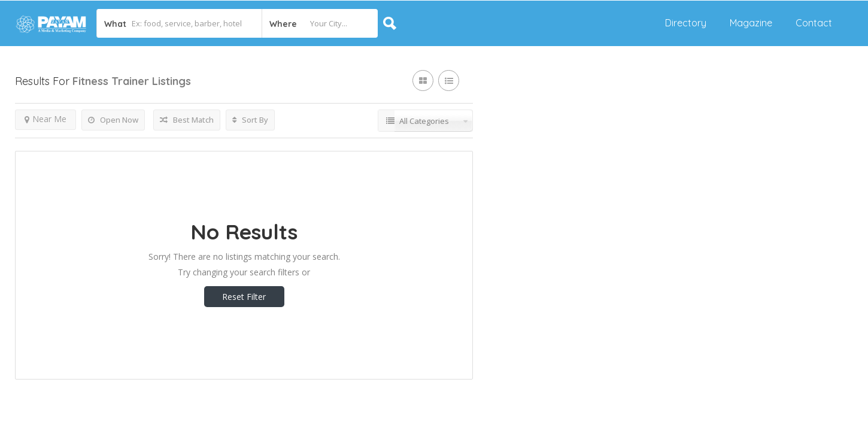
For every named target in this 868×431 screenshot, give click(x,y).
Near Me (45, 119)
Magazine (751, 23)
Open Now (113, 120)
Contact (814, 23)
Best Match (187, 120)
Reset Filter (244, 297)
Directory (686, 23)
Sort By (250, 120)
